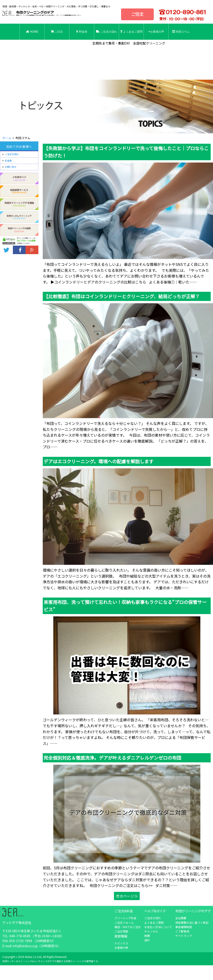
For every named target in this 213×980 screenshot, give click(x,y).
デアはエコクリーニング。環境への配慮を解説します (99, 461)
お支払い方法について (158, 927)
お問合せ (32, 48)
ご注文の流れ (106, 32)
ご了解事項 (182, 931)
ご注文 (137, 14)
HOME (32, 32)
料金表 (82, 32)
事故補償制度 (184, 927)
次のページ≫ (127, 896)
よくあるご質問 (131, 32)
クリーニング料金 (125, 918)
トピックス (121, 943)
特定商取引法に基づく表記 (192, 922)
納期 (147, 936)
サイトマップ (184, 936)
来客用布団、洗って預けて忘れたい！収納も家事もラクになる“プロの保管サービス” (125, 606)
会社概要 (181, 918)
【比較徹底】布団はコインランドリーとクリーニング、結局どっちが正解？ (122, 296)
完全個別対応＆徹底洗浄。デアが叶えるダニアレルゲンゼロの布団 (112, 758)
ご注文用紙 (121, 931)
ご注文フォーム (124, 922)
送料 (147, 940)
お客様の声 (156, 32)
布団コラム (181, 32)
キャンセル (151, 931)
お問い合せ (11, 167)
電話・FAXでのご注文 (128, 927)
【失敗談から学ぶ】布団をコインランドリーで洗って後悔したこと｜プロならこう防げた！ (126, 152)
